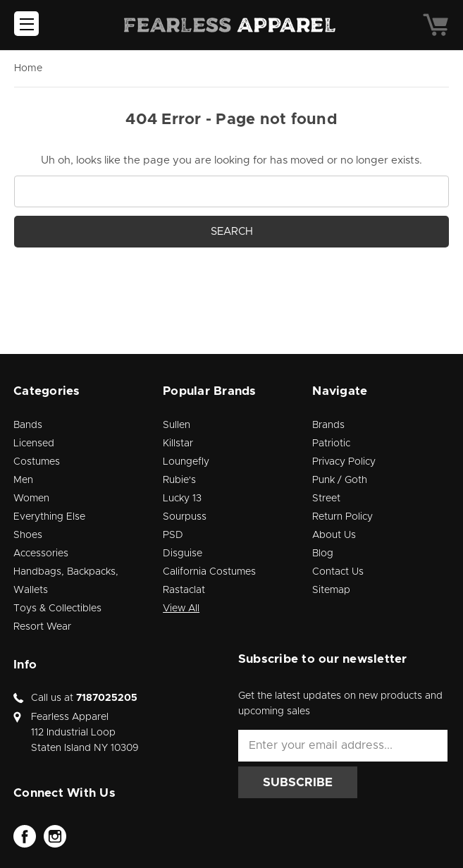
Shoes (28, 535)
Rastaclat (184, 590)
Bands (28, 425)
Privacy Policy (344, 462)
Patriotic (331, 444)
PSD (173, 535)
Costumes (37, 462)
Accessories (41, 554)
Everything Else (49, 517)
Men (23, 480)
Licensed (34, 444)
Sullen (177, 425)
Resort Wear (42, 627)
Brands (328, 425)
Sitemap (331, 590)
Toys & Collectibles (57, 609)
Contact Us (338, 572)
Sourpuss (185, 517)
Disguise (183, 554)
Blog (323, 554)
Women (31, 499)
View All (181, 609)
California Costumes (209, 572)
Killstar (178, 444)
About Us (334, 535)
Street (326, 499)
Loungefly (186, 462)
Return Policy (342, 517)
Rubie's (179, 480)
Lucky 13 (182, 499)
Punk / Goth (340, 480)
